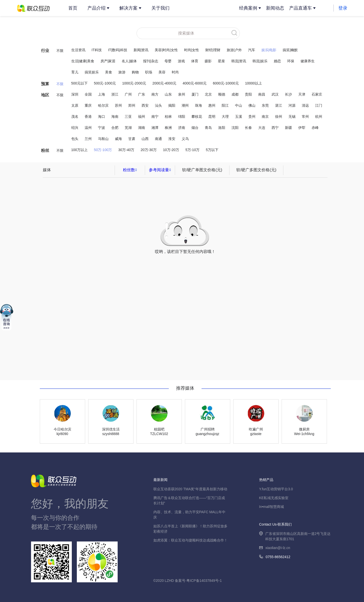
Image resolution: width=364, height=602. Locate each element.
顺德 (222, 94)
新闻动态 (275, 8)
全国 (88, 94)
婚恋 (277, 61)
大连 (262, 128)
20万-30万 (149, 150)
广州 (128, 94)
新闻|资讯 (141, 50)
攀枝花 (197, 117)
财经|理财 (213, 50)
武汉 (275, 94)
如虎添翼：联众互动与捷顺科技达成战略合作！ (190, 540)
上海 (102, 94)
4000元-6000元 (195, 83)
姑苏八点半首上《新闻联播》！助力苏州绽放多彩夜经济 (190, 529)
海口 (102, 117)
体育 (195, 61)
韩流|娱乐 (260, 61)
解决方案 (128, 8)
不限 (60, 51)
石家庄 (317, 94)
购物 (135, 72)
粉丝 (45, 150)
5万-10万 (192, 150)
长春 (248, 128)
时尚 (175, 72)
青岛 (208, 128)
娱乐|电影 (269, 50)
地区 (45, 95)
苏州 (118, 105)
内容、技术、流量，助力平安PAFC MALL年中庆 (190, 515)
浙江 (115, 94)
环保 (291, 61)
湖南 (142, 128)
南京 (265, 117)
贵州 (252, 117)
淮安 (172, 139)
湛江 (279, 105)
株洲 (168, 128)
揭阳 (172, 105)
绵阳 (182, 117)
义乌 (185, 139)
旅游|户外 (234, 50)
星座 (221, 61)
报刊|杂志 (151, 61)
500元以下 (79, 83)
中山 (239, 105)
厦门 (195, 94)
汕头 (158, 105)
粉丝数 (129, 170)
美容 (162, 72)
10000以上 (254, 83)
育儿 (75, 72)
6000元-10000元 (226, 83)
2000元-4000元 (164, 83)
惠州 (212, 105)
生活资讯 (78, 50)
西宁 (275, 128)
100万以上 (79, 150)
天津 (302, 94)
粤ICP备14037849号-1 (204, 581)
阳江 (225, 105)
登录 (343, 8)
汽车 (252, 50)
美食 (109, 72)
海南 (115, 117)
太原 (75, 105)
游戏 (181, 61)
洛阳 (222, 128)
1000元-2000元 (134, 83)
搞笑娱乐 (92, 72)
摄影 (208, 61)
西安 (145, 105)
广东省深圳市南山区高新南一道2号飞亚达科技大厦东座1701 (295, 537)
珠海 (198, 105)
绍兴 (75, 128)
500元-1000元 (105, 83)
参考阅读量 (159, 170)
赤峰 (315, 128)
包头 (75, 139)
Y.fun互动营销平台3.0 (276, 489)
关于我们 (160, 8)
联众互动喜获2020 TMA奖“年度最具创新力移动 (190, 489)
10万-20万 (171, 150)
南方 (155, 94)
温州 (88, 128)
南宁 (155, 117)
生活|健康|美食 (83, 61)
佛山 (252, 105)
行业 (45, 51)
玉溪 (239, 117)
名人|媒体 (129, 61)
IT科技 (97, 50)
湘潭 (155, 128)
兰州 (88, 139)
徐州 (279, 117)
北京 (208, 94)
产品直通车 (301, 8)
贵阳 (248, 94)
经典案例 (248, 8)
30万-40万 (126, 150)
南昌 (262, 94)
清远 (305, 105)
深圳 (75, 94)
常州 (305, 117)
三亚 (128, 117)
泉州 (182, 94)
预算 (45, 84)
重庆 (88, 105)
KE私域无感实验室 (274, 498)
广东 (142, 94)
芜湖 (128, 128)
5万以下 (212, 150)
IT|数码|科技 (118, 50)
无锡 (292, 117)
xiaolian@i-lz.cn (275, 548)
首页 (73, 8)
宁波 (102, 128)
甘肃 (132, 139)
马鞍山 (103, 139)
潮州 (185, 105)
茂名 (75, 117)
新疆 (288, 128)
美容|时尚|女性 (166, 50)
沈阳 (235, 128)
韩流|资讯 (239, 61)
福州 (142, 117)
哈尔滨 (103, 105)
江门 (319, 105)
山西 (145, 139)
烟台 (195, 128)
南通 (158, 139)
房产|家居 (108, 61)
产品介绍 (96, 8)
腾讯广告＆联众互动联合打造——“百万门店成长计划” (189, 500)
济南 (182, 128)
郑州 (132, 105)
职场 (149, 72)
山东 (168, 94)
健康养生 (308, 61)
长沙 (288, 94)
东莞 (265, 105)
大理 (225, 117)
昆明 (212, 117)
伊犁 (302, 128)
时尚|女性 (192, 50)
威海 (118, 139)
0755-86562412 (275, 557)
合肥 (115, 128)
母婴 (168, 61)
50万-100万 (103, 150)
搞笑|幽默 (290, 50)
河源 (292, 105)
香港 (88, 117)
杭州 (319, 117)
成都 (235, 94)
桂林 (168, 117)
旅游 (122, 72)
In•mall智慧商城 (272, 507)
